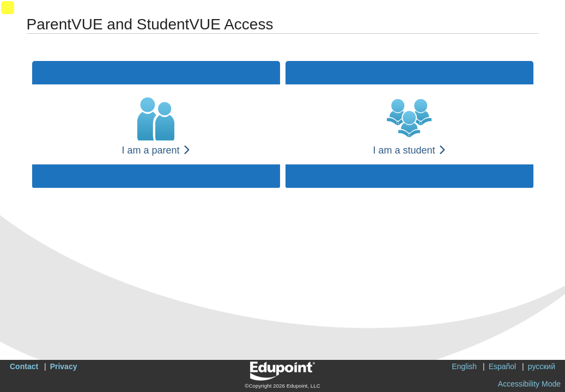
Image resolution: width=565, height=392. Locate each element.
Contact (24, 366)
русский (542, 366)
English (464, 366)
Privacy (64, 366)
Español (503, 366)
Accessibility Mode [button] (529, 384)
